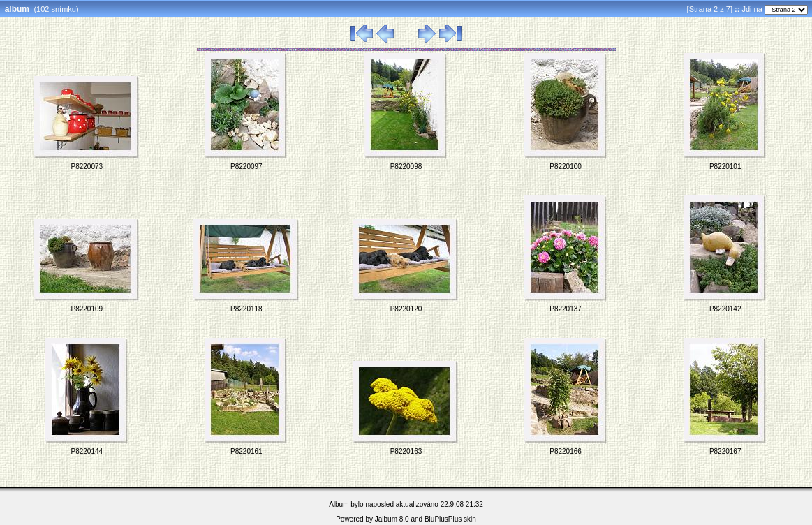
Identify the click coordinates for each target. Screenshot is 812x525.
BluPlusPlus (443, 519)
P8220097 (246, 167)
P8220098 (406, 167)
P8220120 (406, 309)
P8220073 (87, 167)
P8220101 (725, 167)
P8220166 (566, 451)
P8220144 (87, 451)
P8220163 (406, 451)
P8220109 (87, 309)
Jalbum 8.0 (392, 519)
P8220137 (566, 309)
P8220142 (725, 309)
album (17, 9)
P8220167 (725, 451)
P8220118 (246, 309)
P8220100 (566, 167)
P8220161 (246, 451)
